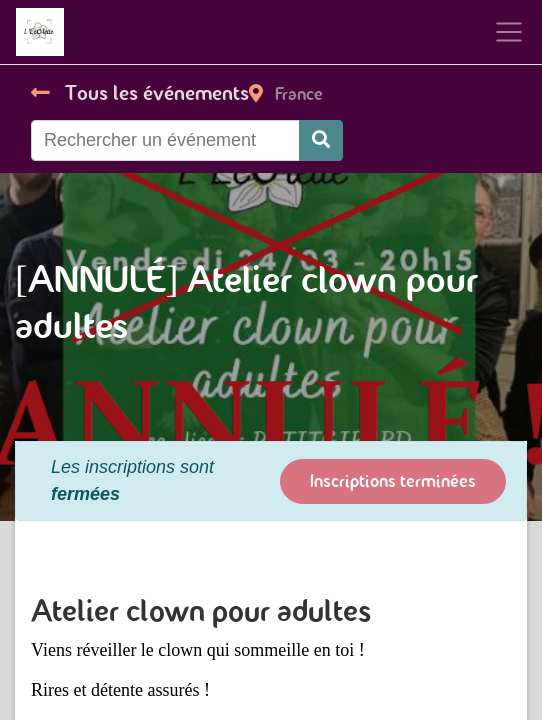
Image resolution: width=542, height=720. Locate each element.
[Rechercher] (321, 140)
